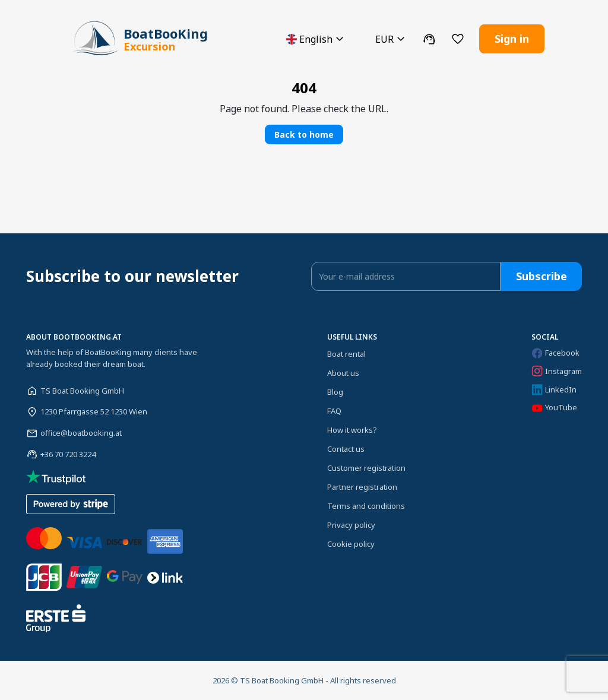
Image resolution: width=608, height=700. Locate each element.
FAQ (334, 411)
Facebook (555, 353)
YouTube (554, 408)
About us (343, 373)
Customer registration (366, 468)
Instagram (557, 371)
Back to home (304, 134)
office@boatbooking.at (81, 433)
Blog (335, 392)
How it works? (352, 430)
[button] (316, 39)
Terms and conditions (366, 506)
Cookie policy (351, 544)
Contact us (346, 449)
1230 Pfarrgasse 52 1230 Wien (94, 411)
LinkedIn (554, 390)
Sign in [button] (512, 39)
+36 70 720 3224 (68, 454)
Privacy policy (351, 525)
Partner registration (362, 487)
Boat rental (346, 354)
